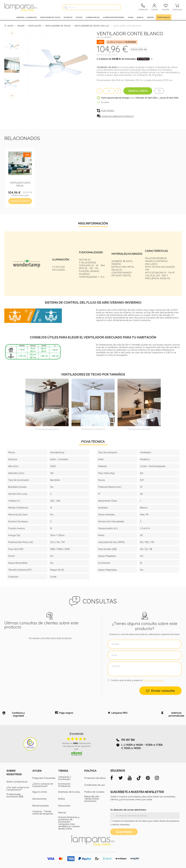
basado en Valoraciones (76, 743)
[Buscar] (92, 7)
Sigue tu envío (40, 792)
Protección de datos (95, 778)
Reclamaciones (41, 806)
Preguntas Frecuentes (44, 778)
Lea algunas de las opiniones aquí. (77, 748)
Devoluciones (39, 799)
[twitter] (121, 778)
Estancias (68, 17)
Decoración (64, 806)
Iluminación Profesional (64, 785)
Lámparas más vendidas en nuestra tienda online (69, 826)
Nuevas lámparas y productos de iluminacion (69, 819)
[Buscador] (66, 7)
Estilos (79, 17)
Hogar (131, 17)
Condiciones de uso (95, 785)
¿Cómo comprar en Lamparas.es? (43, 785)
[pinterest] (148, 778)
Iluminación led (93, 17)
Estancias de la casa (69, 792)
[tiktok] (139, 778)
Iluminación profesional (114, 17)
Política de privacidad (153, 680)
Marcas (140, 17)
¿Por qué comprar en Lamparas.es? (18, 788)
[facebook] (112, 778)
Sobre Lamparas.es (17, 782)
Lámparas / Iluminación (26, 17)
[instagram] (157, 778)
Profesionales (164, 17)
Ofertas (150, 17)
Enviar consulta (160, 691)
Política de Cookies (94, 792)
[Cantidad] (109, 91)
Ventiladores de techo (50, 17)
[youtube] (130, 778)
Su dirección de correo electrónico (128, 810)
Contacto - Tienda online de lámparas (43, 812)
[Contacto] (143, 7)
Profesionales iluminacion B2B (15, 795)
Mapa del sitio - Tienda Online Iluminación (92, 799)
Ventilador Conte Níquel (20, 184)
